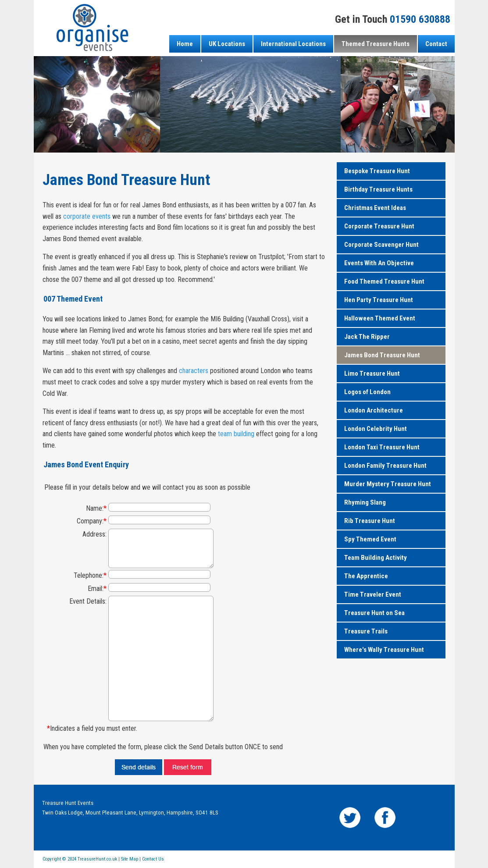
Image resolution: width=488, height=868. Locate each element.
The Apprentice (366, 576)
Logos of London (367, 392)
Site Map (130, 859)
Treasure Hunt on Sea (374, 613)
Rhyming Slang (365, 502)
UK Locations (227, 44)
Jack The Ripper (367, 337)
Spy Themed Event (370, 539)
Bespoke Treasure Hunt (377, 171)
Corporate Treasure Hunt (379, 226)
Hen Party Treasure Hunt (379, 300)
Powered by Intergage (425, 862)
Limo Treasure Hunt (372, 374)
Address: (94, 534)
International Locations (293, 44)
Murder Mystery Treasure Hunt (388, 484)
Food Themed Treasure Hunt (384, 281)
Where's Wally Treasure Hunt (384, 650)
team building (236, 434)
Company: (92, 521)
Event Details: (88, 601)
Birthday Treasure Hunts (378, 189)
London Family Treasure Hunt (385, 466)
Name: (96, 508)
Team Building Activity (376, 558)
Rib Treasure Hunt (370, 521)
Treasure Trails (366, 631)
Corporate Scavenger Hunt (381, 245)
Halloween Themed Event (380, 318)
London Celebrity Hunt (376, 429)
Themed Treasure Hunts (376, 44)
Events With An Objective (379, 263)
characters (194, 371)
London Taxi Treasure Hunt (382, 447)
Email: (97, 589)
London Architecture (374, 410)
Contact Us (153, 859)
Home (185, 44)
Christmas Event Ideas (375, 208)
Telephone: (90, 575)
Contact (436, 44)
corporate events (87, 216)
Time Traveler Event (373, 594)
